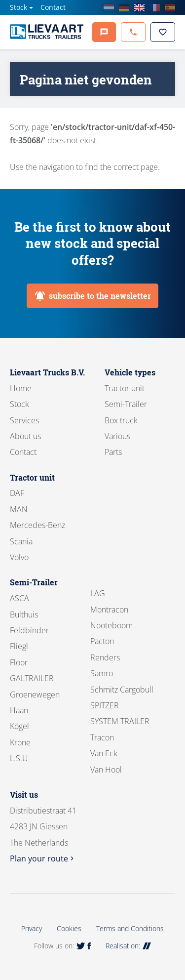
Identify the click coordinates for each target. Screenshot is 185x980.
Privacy (32, 928)
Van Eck (104, 753)
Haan (19, 710)
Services (24, 420)
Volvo (19, 557)
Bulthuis (24, 614)
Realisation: (128, 946)
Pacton (102, 641)
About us (25, 436)
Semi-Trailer (126, 404)
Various (117, 436)
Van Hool (106, 770)
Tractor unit (125, 388)
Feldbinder (29, 630)
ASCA (19, 598)
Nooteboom (111, 625)
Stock (18, 7)
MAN (19, 509)
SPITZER (105, 705)
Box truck (121, 420)
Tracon (102, 737)
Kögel (19, 726)
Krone (20, 742)
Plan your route (43, 858)
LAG (98, 593)
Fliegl (19, 646)
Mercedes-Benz (37, 525)
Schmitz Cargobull (122, 690)
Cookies (69, 928)
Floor (19, 662)
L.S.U (19, 758)
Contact (53, 7)
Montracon (109, 610)
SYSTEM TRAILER (120, 721)
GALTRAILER (32, 678)
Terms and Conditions (130, 928)
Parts (113, 452)
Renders (105, 657)
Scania (21, 541)
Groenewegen (35, 694)
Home (21, 388)
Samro (102, 673)
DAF (17, 493)
